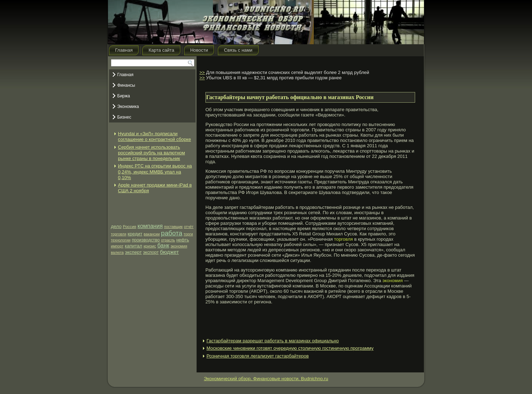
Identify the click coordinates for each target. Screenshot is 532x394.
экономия (179, 246)
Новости (199, 50)
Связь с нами (238, 50)
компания (150, 226)
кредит (135, 234)
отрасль (168, 240)
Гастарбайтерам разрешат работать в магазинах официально (273, 341)
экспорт (151, 252)
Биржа (124, 96)
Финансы (126, 85)
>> (202, 72)
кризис (150, 246)
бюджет (169, 252)
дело (116, 226)
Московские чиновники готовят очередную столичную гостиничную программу (290, 348)
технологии (121, 240)
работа (172, 233)
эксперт (133, 252)
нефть (183, 240)
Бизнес (124, 117)
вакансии (152, 234)
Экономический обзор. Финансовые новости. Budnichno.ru (266, 379)
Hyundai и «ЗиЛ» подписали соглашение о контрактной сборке (154, 136)
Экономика (128, 107)
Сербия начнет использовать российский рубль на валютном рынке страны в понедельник (151, 153)
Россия (130, 227)
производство (146, 240)
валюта (117, 252)
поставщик (173, 227)
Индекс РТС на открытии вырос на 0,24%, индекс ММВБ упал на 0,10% (155, 172)
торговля (119, 234)
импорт (117, 246)
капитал (133, 246)
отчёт (189, 227)
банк (163, 245)
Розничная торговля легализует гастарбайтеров (258, 356)
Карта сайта (161, 50)
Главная (124, 50)
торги (188, 234)
